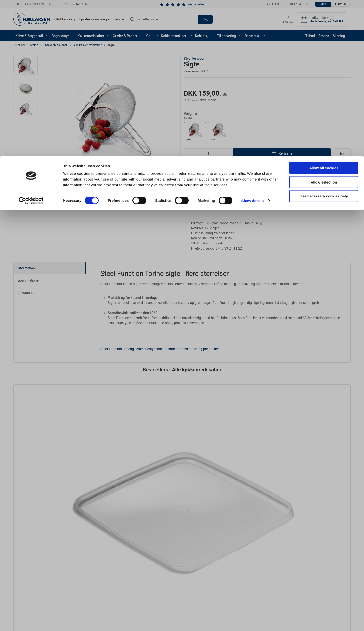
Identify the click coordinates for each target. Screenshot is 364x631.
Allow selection (324, 26)
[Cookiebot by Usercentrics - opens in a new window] (31, 45)
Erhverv (193, 329)
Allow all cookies (324, 12)
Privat (170, 329)
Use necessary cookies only (324, 40)
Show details (253, 45)
